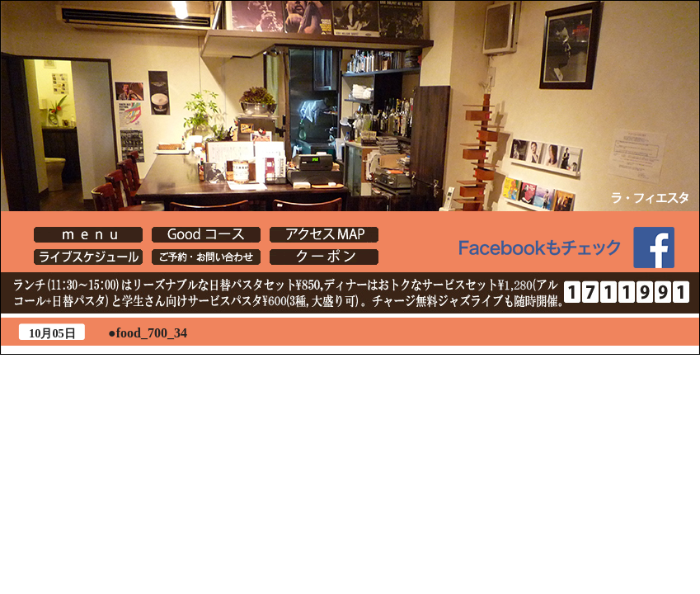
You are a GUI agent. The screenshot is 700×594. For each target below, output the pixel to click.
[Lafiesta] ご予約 (206, 257)
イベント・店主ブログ (88, 257)
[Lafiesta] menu (88, 235)
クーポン (324, 257)
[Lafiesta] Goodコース (206, 235)
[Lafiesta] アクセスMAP (324, 235)
